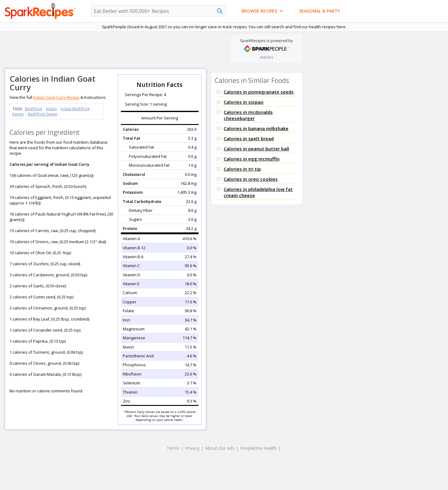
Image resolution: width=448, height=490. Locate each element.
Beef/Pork (33, 109)
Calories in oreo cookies (251, 179)
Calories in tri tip (242, 169)
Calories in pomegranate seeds (259, 92)
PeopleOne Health (258, 448)
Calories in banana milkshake (256, 128)
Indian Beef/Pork (75, 109)
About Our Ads (220, 448)
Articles (267, 57)
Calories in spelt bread (249, 138)
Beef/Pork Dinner (43, 114)
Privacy (192, 448)
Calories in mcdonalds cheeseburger (248, 115)
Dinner (18, 114)
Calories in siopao (244, 102)
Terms (173, 448)
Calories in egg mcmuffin (252, 159)
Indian (51, 109)
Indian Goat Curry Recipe (56, 97)
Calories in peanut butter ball (256, 149)
